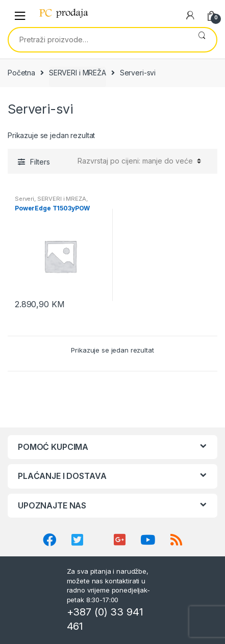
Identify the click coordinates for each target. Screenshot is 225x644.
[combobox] (98, 40)
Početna (21, 73)
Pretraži (202, 40)
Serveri (24, 199)
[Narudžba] (138, 161)
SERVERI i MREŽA (78, 73)
